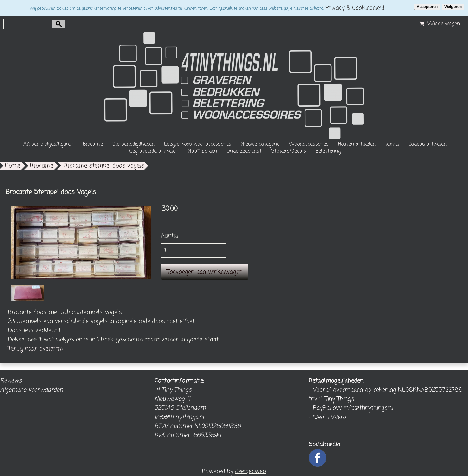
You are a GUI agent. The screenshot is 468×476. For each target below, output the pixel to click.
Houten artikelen (357, 144)
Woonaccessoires (309, 144)
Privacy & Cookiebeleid (355, 8)
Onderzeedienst (244, 151)
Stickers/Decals (289, 151)
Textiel (392, 144)
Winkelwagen (439, 24)
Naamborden (202, 151)
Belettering (328, 151)
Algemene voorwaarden (32, 390)
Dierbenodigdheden (134, 144)
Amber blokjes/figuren (48, 144)
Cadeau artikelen (428, 144)
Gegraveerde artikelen (154, 151)
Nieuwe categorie (260, 144)
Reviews (11, 381)
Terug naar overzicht (36, 349)
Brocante (93, 144)
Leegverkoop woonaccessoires (198, 144)
